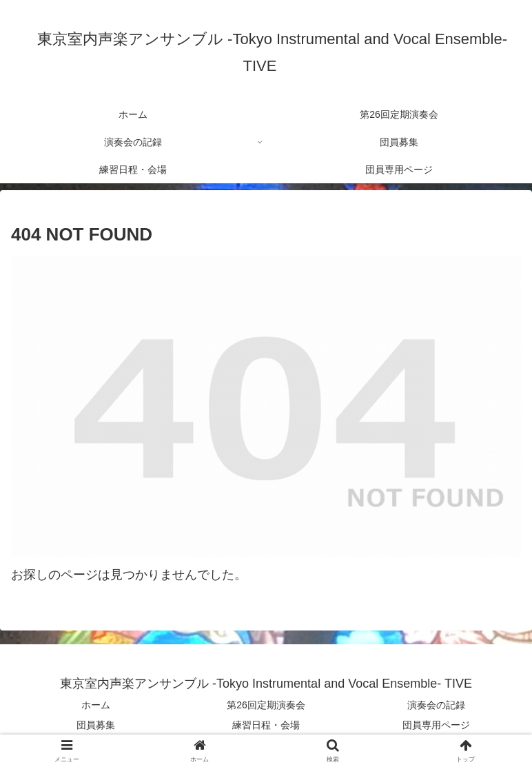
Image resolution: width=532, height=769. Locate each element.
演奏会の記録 (436, 705)
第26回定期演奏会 (266, 705)
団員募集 (96, 725)
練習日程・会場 (266, 725)
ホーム (96, 705)
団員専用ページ (436, 725)
